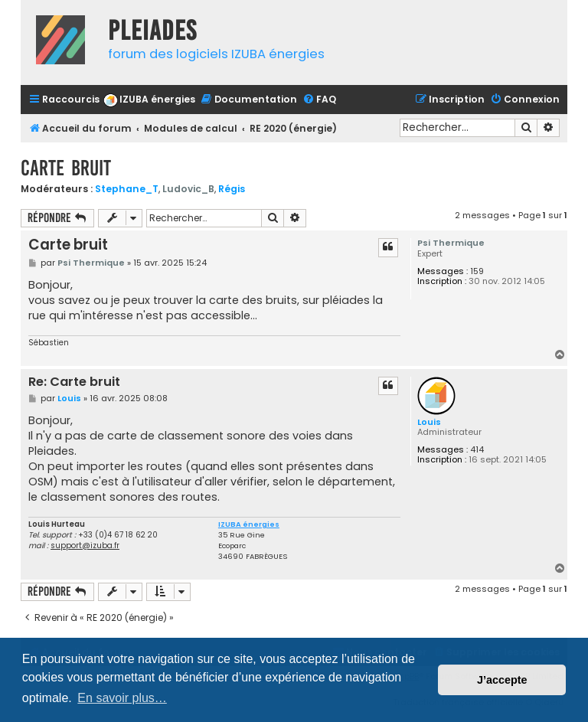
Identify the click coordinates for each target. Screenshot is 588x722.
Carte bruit (66, 168)
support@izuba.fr (85, 546)
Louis (429, 422)
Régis (232, 189)
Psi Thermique (451, 243)
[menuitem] (149, 100)
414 (477, 450)
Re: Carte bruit (74, 382)
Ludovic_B (188, 189)
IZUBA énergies (249, 525)
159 (477, 271)
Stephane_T (127, 189)
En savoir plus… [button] (122, 698)
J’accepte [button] (502, 680)
